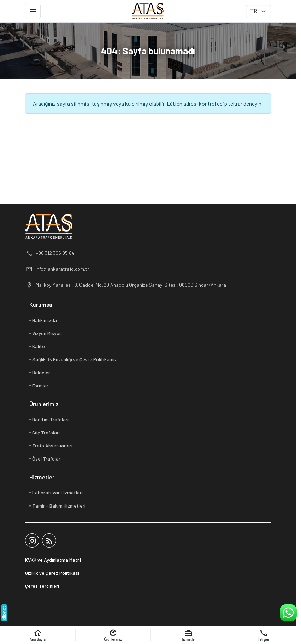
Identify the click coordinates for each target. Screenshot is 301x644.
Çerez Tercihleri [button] (42, 586)
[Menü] (33, 11)
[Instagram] (32, 540)
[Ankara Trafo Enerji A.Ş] (148, 11)
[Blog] (49, 540)
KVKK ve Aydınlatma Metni (53, 560)
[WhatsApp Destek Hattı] (288, 613)
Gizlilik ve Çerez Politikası (52, 573)
